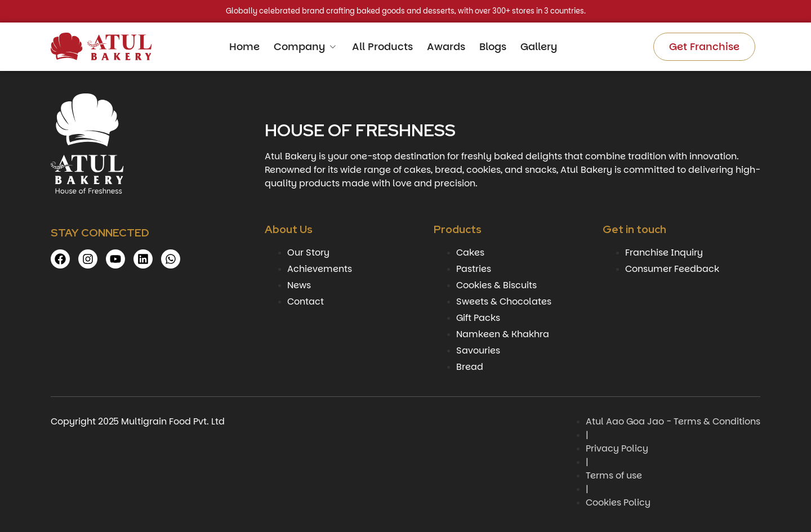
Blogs (493, 46)
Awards (446, 46)
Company (306, 46)
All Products (382, 46)
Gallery (539, 46)
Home (244, 46)
